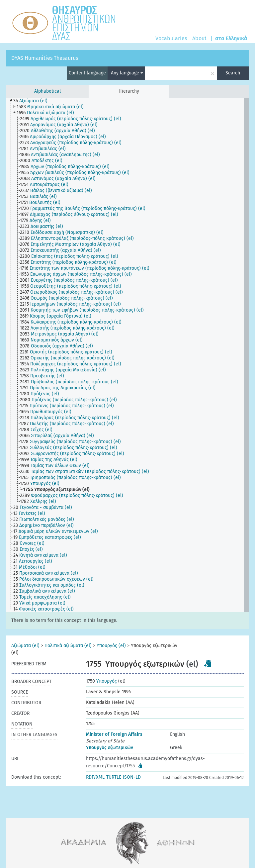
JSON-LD (132, 777)
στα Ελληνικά (231, 38)
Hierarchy (129, 91)
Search (233, 73)
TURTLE (114, 777)
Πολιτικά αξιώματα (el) (68, 646)
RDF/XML (95, 777)
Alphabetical (47, 91)
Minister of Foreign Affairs (114, 734)
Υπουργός (101, 681)
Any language (127, 73)
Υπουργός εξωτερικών (110, 748)
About (199, 38)
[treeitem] (33, 101)
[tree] (127, 355)
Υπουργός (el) (111, 646)
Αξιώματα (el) (25, 646)
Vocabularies (171, 38)
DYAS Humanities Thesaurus (45, 58)
